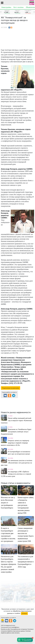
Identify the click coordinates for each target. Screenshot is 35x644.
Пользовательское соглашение (19, 629)
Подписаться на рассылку (11, 388)
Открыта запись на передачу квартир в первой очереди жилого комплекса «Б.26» (15, 443)
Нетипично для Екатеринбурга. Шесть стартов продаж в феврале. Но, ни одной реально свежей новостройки (9, 564)
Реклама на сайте (5, 629)
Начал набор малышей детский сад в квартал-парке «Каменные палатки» (16, 420)
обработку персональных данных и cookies (19, 612)
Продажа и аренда (11, 400)
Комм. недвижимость (14, 404)
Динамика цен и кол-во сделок (17, 405)
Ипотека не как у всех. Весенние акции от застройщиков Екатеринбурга (8, 503)
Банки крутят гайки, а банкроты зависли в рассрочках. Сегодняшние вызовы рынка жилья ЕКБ (26, 505)
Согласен (24, 613)
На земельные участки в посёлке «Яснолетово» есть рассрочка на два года (17, 463)
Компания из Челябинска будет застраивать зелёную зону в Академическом (16, 432)
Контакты (17, 633)
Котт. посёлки (19, 7)
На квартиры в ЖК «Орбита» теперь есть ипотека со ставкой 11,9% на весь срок (16, 474)
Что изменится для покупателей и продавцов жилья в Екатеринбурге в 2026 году (26, 562)
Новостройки (6, 7)
